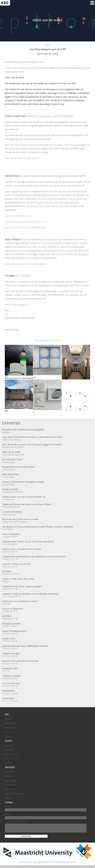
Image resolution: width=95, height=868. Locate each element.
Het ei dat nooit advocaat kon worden (20, 519)
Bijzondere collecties (15, 794)
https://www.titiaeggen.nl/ (17, 305)
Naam (8, 806)
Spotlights (10, 750)
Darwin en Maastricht (13, 609)
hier (7, 314)
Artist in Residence (11, 534)
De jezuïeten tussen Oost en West (18, 467)
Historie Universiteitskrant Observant (20, 661)
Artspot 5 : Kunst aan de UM (16, 564)
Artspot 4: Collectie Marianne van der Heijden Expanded (30, 594)
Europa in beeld (10, 489)
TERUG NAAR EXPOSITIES (48, 341)
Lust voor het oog (11, 683)
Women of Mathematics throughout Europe (23, 482)
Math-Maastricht (10, 474)
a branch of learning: (12, 512)
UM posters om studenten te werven (20, 601)
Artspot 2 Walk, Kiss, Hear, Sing (18, 579)
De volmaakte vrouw (12, 459)
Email (7, 814)
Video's (8, 798)
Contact (9, 737)
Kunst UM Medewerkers (14, 631)
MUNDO (7, 616)
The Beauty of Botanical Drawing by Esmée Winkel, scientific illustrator (38, 527)
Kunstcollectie (12, 754)
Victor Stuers (8, 698)
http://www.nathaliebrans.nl (18, 216)
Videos (8, 763)
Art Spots (7, 571)
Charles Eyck (9, 639)
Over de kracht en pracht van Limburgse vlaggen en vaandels (32, 445)
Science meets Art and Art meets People (22, 549)
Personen (10, 789)
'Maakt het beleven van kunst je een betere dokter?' (27, 504)
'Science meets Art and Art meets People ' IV (24, 497)
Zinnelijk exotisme (11, 624)
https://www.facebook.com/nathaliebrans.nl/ (26, 222)
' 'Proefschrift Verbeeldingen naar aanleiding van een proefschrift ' (34, 557)
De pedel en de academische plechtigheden (23, 430)
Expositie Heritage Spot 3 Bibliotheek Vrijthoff (25, 646)
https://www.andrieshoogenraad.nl (22, 158)
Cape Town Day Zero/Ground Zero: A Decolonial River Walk (32, 437)
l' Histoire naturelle (11, 676)
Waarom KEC (11, 723)
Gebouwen (10, 785)
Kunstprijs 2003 (10, 668)
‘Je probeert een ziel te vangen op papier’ (22, 586)
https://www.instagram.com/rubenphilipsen (26, 264)
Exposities (10, 758)
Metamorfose (9, 691)
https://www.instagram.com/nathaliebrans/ (25, 228)
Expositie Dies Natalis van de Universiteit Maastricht (28, 542)
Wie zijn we (10, 728)
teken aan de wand (11, 452)
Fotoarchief (11, 780)
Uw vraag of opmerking (16, 822)
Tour (7, 732)
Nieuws (9, 719)
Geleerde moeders (11, 654)
